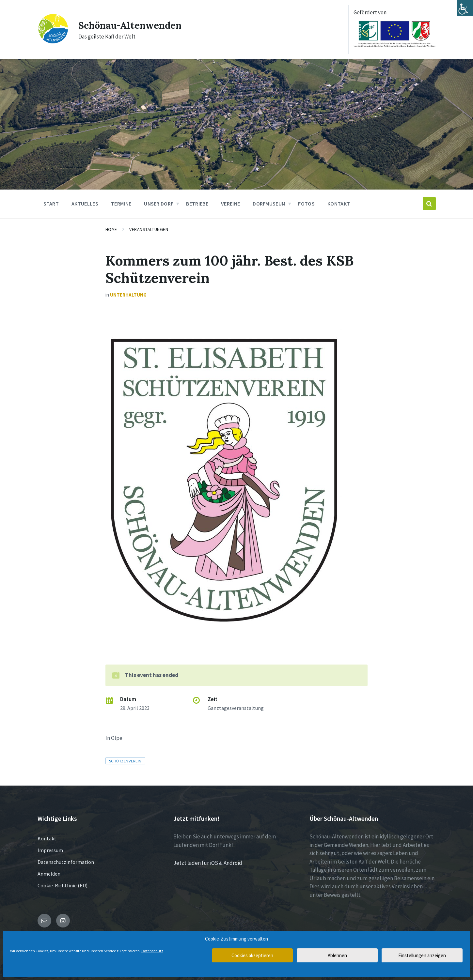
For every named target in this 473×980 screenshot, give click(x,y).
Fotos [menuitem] (306, 204)
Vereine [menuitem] (230, 204)
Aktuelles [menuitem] (85, 204)
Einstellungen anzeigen (422, 955)
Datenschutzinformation (66, 862)
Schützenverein (125, 761)
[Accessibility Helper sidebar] (465, 8)
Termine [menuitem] (121, 204)
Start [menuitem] (51, 204)
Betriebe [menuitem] (197, 204)
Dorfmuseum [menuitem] (269, 204)
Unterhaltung (128, 295)
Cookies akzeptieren (252, 955)
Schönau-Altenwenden (132, 25)
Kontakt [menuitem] (339, 204)
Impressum (50, 850)
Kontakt (47, 838)
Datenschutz (152, 951)
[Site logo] (53, 42)
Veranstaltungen (149, 229)
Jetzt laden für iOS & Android (208, 863)
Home (111, 229)
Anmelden (49, 874)
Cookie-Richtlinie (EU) (63, 885)
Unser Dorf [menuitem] (159, 204)
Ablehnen (337, 955)
